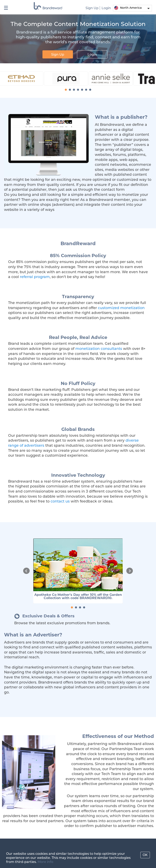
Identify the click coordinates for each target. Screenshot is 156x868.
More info (45, 862)
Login (106, 8)
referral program (35, 277)
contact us (60, 501)
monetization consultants (99, 349)
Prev (26, 571)
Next (130, 571)
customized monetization (121, 308)
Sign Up (92, 8)
